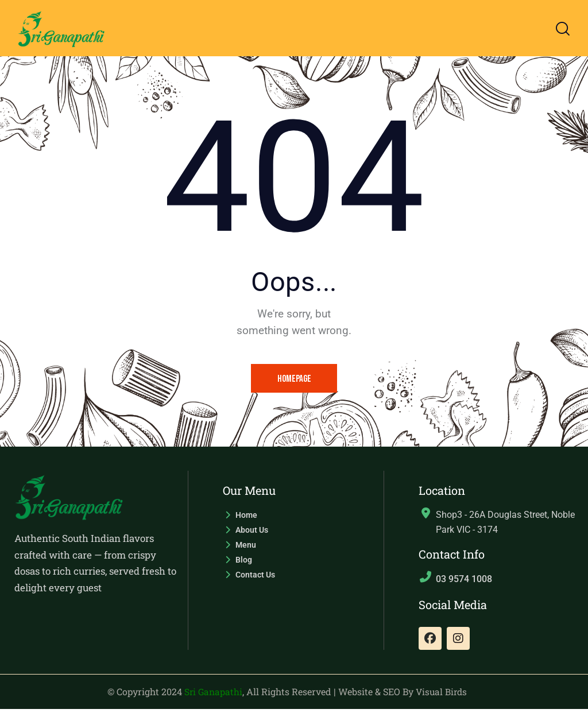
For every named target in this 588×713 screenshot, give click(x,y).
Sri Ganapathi (212, 696)
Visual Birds (442, 696)
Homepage (294, 379)
